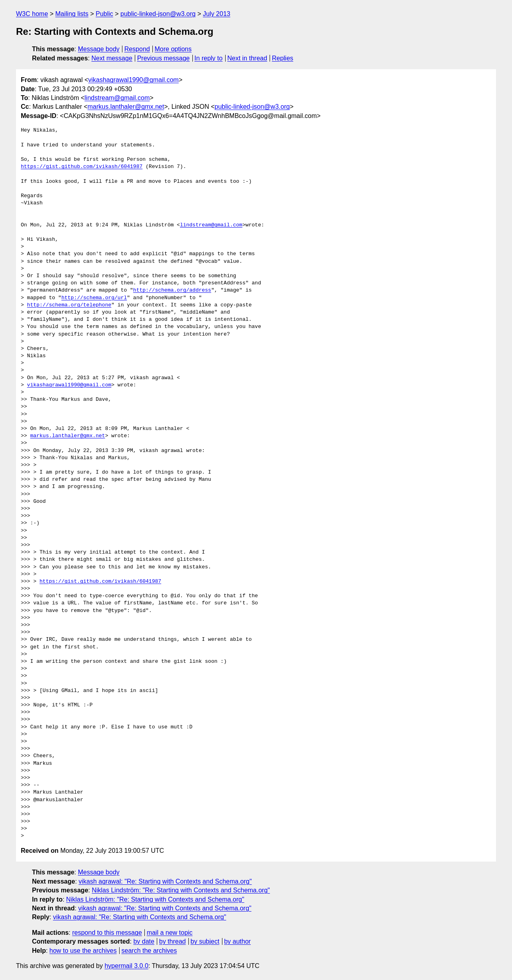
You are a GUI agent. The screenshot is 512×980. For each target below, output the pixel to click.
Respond (137, 49)
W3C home (32, 14)
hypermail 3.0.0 (126, 966)
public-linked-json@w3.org (158, 14)
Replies (283, 58)
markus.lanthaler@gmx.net (126, 107)
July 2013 (217, 14)
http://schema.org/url (94, 298)
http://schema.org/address (172, 290)
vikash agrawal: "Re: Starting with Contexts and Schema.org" (165, 881)
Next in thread (247, 58)
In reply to (208, 58)
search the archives (149, 951)
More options (173, 49)
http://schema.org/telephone (69, 305)
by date (144, 941)
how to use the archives (83, 951)
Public (104, 14)
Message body (99, 49)
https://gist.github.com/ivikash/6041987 (82, 167)
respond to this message (107, 933)
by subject (205, 941)
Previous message (164, 58)
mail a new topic (170, 933)
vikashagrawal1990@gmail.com (134, 80)
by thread (173, 941)
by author (237, 941)
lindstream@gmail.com (117, 98)
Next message (112, 58)
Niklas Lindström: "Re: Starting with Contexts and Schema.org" (181, 890)
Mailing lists (72, 14)
